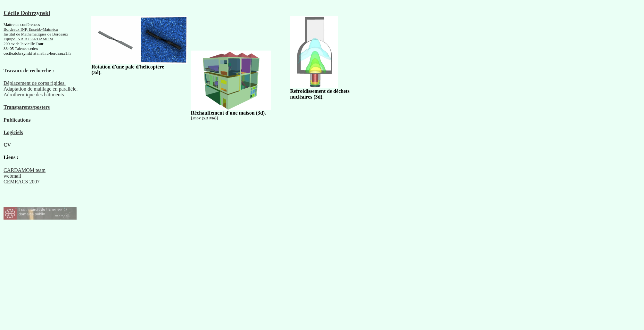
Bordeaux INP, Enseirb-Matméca (31, 29)
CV (7, 145)
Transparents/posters (27, 107)
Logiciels (13, 132)
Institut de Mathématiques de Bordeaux (36, 34)
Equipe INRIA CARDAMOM (28, 39)
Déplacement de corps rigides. (35, 83)
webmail (12, 176)
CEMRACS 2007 (21, 182)
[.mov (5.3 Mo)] (204, 118)
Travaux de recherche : (29, 71)
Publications (17, 120)
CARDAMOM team (25, 170)
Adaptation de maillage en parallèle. (41, 89)
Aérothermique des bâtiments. (34, 95)
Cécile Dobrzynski (27, 13)
